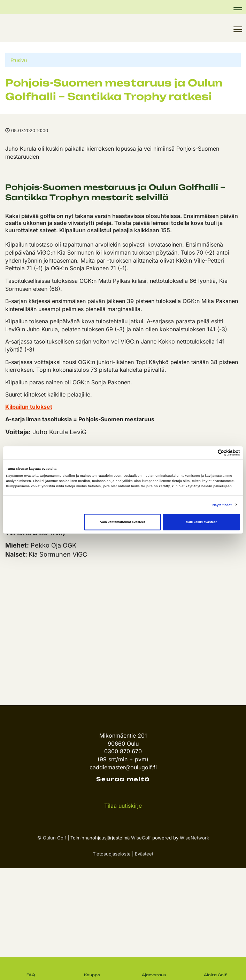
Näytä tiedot (222, 505)
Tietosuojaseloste (112, 854)
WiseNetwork (194, 838)
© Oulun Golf (52, 838)
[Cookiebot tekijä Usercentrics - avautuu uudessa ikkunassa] (210, 453)
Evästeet (144, 854)
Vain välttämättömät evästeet (122, 522)
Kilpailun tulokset (29, 407)
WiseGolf (141, 838)
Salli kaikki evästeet (201, 522)
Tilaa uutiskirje (123, 806)
